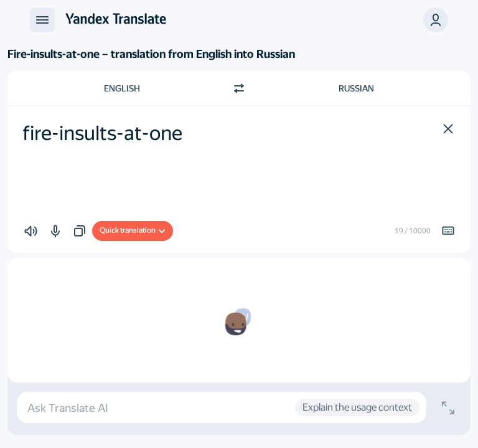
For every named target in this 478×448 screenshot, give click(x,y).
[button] (436, 20)
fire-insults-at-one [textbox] (102, 133)
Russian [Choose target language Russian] (356, 88)
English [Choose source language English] (122, 88)
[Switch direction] (239, 88)
